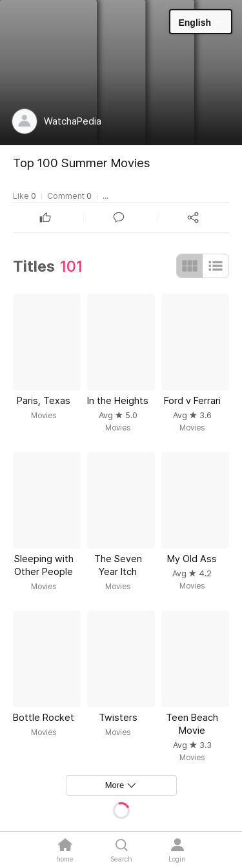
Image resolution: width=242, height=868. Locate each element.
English (195, 23)
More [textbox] (115, 785)
